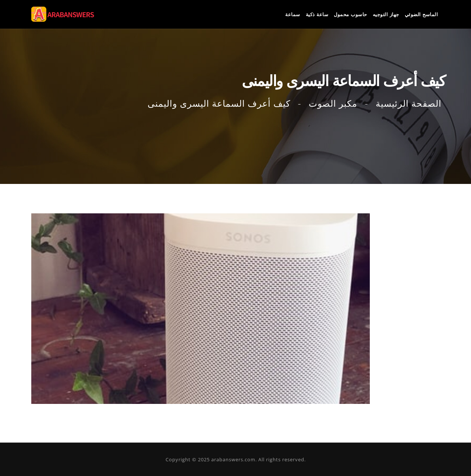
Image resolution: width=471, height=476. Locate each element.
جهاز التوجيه (386, 14)
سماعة (293, 14)
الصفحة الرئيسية (409, 104)
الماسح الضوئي (422, 14)
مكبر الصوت (333, 104)
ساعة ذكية (317, 14)
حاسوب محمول (350, 14)
